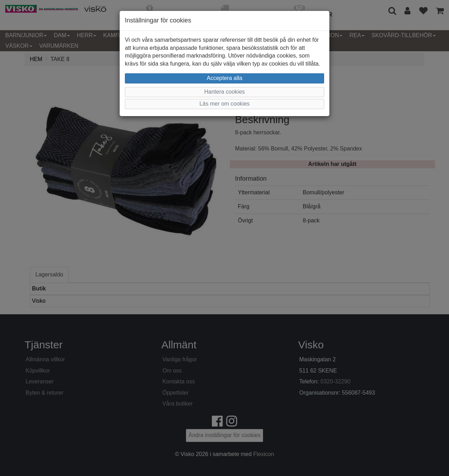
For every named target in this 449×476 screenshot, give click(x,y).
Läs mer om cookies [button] (224, 104)
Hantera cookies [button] (224, 92)
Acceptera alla (224, 78)
